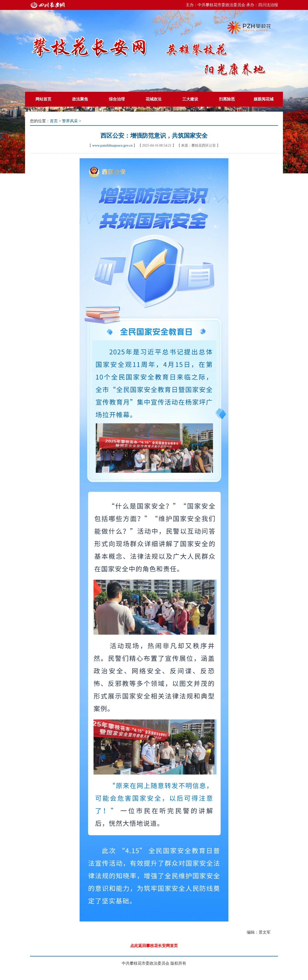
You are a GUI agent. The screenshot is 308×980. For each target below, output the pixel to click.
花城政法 (154, 99)
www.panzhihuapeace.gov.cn (112, 145)
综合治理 (117, 99)
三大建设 (190, 99)
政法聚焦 (80, 99)
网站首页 (43, 99)
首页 (54, 121)
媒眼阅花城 (264, 99)
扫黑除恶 (227, 99)
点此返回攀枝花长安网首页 (154, 946)
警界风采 (70, 121)
